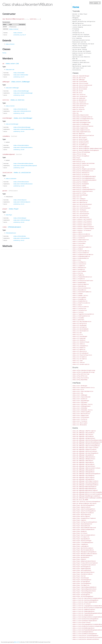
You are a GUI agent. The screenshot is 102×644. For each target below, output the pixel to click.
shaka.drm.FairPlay (78, 108)
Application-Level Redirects (81, 57)
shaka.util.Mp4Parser (79, 349)
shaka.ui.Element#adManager (21, 91)
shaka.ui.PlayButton (79, 279)
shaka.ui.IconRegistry (79, 262)
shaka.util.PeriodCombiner (81, 353)
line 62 (23, 240)
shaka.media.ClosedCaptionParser (83, 117)
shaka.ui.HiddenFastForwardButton (83, 255)
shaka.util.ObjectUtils (80, 351)
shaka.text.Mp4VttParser (80, 202)
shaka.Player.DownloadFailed (81, 526)
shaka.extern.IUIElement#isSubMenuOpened (25, 166)
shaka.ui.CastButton (79, 238)
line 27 (24, 35)
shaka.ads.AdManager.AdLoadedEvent (83, 455)
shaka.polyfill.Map (78, 167)
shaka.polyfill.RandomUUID (81, 184)
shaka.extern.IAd (12, 64)
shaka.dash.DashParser (79, 106)
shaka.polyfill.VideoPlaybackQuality (84, 189)
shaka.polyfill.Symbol (79, 186)
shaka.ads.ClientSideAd (80, 82)
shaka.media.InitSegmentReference (83, 119)
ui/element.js (17, 77)
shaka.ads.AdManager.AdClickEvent (83, 435)
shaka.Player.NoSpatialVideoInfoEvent (84, 561)
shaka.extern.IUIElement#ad (21, 75)
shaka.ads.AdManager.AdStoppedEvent (84, 479)
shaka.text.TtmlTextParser (81, 212)
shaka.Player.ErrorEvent (80, 533)
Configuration (77, 20)
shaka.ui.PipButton (78, 275)
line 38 (23, 113)
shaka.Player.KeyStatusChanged (82, 541)
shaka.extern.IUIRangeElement (82, 406)
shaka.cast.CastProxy (79, 95)
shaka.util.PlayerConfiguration (82, 355)
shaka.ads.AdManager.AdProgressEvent (84, 466)
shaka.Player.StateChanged (81, 578)
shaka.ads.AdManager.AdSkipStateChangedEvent (86, 474)
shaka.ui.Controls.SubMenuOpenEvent (84, 611)
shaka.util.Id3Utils (79, 344)
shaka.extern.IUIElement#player (22, 220)
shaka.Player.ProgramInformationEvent (84, 565)
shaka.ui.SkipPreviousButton (81, 303)
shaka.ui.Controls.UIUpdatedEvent (83, 615)
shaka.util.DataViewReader (81, 329)
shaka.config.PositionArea (81, 378)
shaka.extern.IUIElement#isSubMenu (23, 147)
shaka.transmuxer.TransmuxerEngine (83, 229)
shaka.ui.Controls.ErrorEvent (82, 604)
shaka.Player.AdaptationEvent (82, 507)
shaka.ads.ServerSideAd (80, 89)
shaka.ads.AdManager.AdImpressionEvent (85, 450)
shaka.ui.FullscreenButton (81, 253)
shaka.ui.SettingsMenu (79, 297)
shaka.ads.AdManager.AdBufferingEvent (84, 431)
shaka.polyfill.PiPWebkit (80, 182)
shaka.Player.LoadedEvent (80, 544)
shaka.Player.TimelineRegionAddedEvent (85, 587)
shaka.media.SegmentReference (82, 132)
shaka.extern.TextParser (80, 419)
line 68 (23, 95)
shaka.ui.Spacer (77, 305)
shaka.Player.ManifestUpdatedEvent (83, 550)
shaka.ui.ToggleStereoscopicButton (83, 314)
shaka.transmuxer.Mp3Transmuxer (82, 225)
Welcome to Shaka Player (80, 14)
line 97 (23, 168)
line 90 (23, 150)
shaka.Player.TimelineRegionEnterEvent (85, 589)
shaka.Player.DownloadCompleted (82, 524)
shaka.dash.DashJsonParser (81, 104)
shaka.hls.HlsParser (79, 109)
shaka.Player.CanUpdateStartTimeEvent (84, 518)
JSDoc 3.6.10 (17, 642)
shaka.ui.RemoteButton (79, 286)
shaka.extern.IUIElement (80, 403)
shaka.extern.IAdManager (21, 82)
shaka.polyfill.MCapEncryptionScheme (84, 169)
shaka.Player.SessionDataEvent (82, 570)
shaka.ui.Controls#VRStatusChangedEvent (85, 634)
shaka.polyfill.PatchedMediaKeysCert (84, 178)
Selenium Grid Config (79, 61)
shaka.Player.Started (79, 576)
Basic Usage (76, 16)
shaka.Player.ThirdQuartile (81, 585)
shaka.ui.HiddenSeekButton (81, 258)
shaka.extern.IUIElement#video (21, 238)
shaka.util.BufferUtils (80, 323)
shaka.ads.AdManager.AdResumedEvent (84, 470)
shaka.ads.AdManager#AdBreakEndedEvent (85, 487)
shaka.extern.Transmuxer (80, 421)
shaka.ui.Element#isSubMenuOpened (23, 163)
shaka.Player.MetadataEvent (81, 557)
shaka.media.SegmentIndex (80, 128)
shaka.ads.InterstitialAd (80, 83)
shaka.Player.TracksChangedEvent (83, 593)
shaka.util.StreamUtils (80, 357)
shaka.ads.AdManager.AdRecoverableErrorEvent (86, 468)
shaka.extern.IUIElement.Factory (83, 404)
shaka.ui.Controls (14, 29)
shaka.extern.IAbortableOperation (83, 391)
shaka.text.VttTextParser (80, 216)
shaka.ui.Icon (77, 260)
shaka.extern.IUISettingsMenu (82, 412)
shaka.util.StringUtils (80, 359)
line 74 (23, 77)
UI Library (76, 31)
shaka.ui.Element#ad (19, 73)
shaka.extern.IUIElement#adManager (23, 93)
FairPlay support (78, 55)
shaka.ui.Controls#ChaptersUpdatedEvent (85, 621)
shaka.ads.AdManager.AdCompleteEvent (84, 438)
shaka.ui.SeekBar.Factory (80, 296)
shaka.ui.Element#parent (20, 200)
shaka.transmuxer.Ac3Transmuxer (82, 221)
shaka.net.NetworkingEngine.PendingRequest (86, 150)
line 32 (23, 204)
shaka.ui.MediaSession (79, 268)
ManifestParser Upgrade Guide (82, 66)
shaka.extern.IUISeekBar (80, 408)
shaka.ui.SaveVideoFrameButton (82, 292)
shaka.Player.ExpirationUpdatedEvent (84, 535)
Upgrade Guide (77, 64)
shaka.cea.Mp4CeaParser (80, 100)
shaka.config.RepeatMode (80, 380)
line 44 (23, 131)
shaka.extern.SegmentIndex (81, 416)
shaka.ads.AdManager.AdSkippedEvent (84, 472)
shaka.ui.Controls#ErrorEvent (82, 623)
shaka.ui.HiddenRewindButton (81, 256)
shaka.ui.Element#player (20, 218)
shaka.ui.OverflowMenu (79, 271)
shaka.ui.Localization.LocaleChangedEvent (85, 636)
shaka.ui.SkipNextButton (80, 301)
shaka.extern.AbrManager (80, 386)
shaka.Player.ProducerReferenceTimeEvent (85, 563)
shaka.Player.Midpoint (79, 559)
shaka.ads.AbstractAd (79, 78)
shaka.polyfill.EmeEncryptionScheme (84, 163)
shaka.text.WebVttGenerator (81, 217)
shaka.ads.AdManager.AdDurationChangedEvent (86, 446)
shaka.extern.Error (78, 389)
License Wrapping (78, 27)
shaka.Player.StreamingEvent (81, 582)
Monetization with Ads (79, 42)
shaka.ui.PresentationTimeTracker (83, 281)
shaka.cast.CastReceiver (80, 96)
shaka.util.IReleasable (80, 425)
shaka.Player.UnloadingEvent (81, 595)
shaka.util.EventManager (23, 118)
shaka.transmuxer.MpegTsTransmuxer (83, 227)
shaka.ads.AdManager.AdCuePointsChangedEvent (86, 444)
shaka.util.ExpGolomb (79, 338)
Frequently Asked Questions (81, 62)
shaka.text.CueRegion (79, 199)
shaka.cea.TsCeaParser (79, 102)
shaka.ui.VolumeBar (78, 318)
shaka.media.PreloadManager (81, 124)
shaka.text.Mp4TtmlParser (80, 201)
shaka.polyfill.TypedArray (81, 188)
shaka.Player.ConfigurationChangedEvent (85, 522)
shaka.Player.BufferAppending (82, 515)
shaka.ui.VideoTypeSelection (81, 316)
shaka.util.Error (78, 335)
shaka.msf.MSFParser (79, 134)
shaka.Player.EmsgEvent (80, 531)
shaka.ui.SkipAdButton (79, 299)
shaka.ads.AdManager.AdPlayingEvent (84, 464)
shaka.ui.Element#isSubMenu (21, 145)
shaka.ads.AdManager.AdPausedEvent (83, 463)
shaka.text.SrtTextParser (80, 206)
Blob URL (75, 59)
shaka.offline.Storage (79, 154)
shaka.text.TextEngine (79, 210)
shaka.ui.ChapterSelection (81, 240)
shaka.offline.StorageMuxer (81, 156)
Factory (4, 53)
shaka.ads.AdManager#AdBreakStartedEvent (85, 490)
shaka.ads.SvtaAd (78, 91)
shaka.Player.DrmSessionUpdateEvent (84, 530)
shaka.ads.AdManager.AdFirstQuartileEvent (85, 448)
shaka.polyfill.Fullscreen (81, 165)
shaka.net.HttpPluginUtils (81, 143)
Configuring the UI (78, 33)
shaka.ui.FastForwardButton (81, 251)
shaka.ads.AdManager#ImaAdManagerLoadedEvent (86, 496)
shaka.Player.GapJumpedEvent (81, 539)
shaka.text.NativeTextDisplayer (82, 204)
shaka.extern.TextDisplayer (81, 417)
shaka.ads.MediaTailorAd (80, 87)
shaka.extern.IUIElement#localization (23, 184)
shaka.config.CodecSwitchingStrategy (84, 370)
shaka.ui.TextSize (78, 312)
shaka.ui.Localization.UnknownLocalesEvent (86, 639)
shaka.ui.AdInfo (77, 232)
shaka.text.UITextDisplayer (81, 214)
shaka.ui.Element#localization (21, 182)
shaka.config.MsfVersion (80, 376)
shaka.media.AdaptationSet (81, 115)
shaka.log (75, 113)
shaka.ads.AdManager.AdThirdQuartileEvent (85, 481)
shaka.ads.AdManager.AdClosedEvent (83, 436)
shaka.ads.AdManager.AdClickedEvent (84, 433)
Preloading (76, 29)
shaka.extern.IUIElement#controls (22, 111)
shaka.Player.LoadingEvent (81, 546)
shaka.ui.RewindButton (79, 290)
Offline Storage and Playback (82, 51)
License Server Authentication (82, 25)
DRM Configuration (78, 23)
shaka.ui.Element (18, 33)
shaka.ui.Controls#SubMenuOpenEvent (84, 628)
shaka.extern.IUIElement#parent (22, 202)
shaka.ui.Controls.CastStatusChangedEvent (85, 600)
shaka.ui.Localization (22, 173)
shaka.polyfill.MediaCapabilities (83, 171)
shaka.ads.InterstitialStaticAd (82, 85)
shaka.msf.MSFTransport (80, 137)
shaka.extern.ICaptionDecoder (82, 397)
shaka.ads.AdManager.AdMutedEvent (83, 461)
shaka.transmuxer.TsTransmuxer (82, 230)
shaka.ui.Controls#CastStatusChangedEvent (85, 619)
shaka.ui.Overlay (78, 273)
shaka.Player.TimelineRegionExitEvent (84, 591)
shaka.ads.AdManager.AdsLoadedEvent (84, 476)
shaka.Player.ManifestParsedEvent (83, 548)
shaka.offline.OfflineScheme (81, 152)
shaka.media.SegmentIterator (81, 130)
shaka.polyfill (77, 160)
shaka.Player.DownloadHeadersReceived (84, 528)
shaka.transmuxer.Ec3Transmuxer (82, 223)
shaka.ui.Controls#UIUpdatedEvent (83, 632)
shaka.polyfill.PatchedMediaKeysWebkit (85, 180)
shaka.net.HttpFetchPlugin (81, 141)
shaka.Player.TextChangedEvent (82, 583)
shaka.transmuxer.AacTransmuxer (82, 219)
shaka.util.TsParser (79, 363)
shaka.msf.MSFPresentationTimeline (83, 135)
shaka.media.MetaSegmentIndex (82, 122)
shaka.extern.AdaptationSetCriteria (84, 388)
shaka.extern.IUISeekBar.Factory (83, 410)
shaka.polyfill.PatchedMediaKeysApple (84, 176)
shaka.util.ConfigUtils (80, 327)
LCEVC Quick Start (78, 68)
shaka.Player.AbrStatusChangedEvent (84, 505)
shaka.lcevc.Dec (77, 111)
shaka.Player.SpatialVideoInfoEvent (84, 572)
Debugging (75, 18)
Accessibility (77, 70)
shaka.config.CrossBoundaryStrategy (84, 372)
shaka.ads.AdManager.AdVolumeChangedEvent (85, 483)
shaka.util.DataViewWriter (81, 331)
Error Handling (77, 38)
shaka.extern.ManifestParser (81, 414)
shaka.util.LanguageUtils (80, 346)
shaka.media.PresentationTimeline (83, 126)
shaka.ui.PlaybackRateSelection (82, 277)
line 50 (23, 186)
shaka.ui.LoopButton (79, 266)
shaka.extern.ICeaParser (80, 399)
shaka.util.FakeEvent (79, 340)
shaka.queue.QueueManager (80, 195)
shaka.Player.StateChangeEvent (82, 580)
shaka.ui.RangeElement (79, 282)
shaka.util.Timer (78, 361)
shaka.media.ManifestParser (81, 121)
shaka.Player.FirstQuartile (81, 537)
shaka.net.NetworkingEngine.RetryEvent (85, 503)
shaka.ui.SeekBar (78, 294)
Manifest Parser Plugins (80, 46)
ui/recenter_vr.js (18, 35)
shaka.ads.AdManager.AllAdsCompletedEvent (85, 485)
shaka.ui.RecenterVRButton (81, 284)
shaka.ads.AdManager (79, 80)
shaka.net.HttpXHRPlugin (80, 145)
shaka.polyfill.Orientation (81, 175)
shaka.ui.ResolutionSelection (82, 288)
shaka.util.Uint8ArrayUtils (81, 364)
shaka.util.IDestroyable (80, 423)
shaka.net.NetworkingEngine (81, 147)
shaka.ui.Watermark (78, 320)
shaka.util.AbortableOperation (82, 322)
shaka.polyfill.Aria (79, 162)
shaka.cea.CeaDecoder (79, 98)
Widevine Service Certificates (82, 53)
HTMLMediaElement (15, 227)
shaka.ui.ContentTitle (79, 242)
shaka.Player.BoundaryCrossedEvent (83, 513)
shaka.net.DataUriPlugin (80, 139)
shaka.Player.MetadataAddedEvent (83, 556)
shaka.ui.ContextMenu (79, 243)
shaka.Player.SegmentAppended (82, 569)
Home (76, 7)
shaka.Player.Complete (79, 520)
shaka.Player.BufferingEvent (81, 516)
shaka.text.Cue (77, 197)
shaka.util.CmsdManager (80, 325)
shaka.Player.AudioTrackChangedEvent (84, 509)
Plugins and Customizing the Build (83, 44)
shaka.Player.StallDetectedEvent (83, 574)
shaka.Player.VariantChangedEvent (83, 597)
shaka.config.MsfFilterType (81, 374)
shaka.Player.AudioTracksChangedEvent (84, 511)
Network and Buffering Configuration (84, 22)
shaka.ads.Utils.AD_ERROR (80, 500)
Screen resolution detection (81, 36)
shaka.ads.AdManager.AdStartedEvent (84, 477)
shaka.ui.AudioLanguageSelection (83, 236)
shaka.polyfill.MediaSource (81, 173)
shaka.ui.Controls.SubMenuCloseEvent (84, 610)
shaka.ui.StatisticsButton (81, 307)
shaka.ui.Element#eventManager (22, 127)
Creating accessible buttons (81, 40)
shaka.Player (14, 209)
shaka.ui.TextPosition (79, 309)
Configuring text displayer (81, 35)
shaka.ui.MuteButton (79, 269)
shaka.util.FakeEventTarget (81, 342)
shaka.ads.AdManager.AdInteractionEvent (85, 451)
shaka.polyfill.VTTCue (79, 193)
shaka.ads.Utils (77, 93)
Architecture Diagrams (79, 48)
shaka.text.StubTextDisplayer (82, 208)
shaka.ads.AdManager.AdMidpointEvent (84, 459)
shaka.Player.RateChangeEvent (82, 567)
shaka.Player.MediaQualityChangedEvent (85, 552)
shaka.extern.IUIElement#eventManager (24, 129)
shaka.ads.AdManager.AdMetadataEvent (84, 457)
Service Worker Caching (80, 49)
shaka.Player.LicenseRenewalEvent (83, 543)
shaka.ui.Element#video (20, 236)
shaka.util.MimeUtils (79, 348)
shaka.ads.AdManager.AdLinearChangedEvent (85, 453)
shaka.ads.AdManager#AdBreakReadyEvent (85, 489)
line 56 (23, 222)
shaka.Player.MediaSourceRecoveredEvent (85, 554)
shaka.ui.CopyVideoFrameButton (82, 247)
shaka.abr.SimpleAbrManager (81, 76)
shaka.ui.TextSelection (80, 310)
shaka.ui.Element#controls (20, 109)
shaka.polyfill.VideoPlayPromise (83, 191)
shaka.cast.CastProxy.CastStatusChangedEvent (86, 502)
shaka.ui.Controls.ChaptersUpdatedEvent (85, 602)
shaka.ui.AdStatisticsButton (81, 234)
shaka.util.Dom (77, 333)
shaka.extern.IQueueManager (81, 401)
